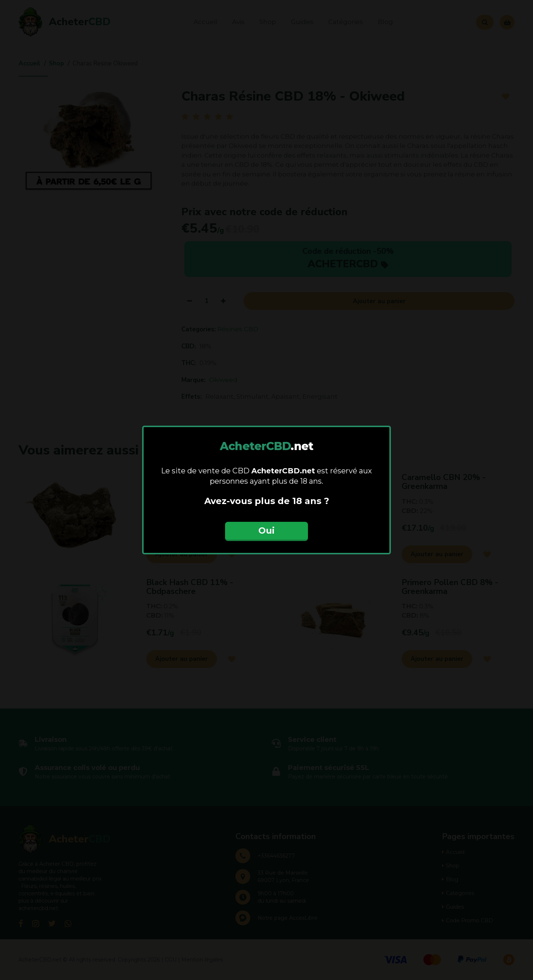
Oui (266, 530)
